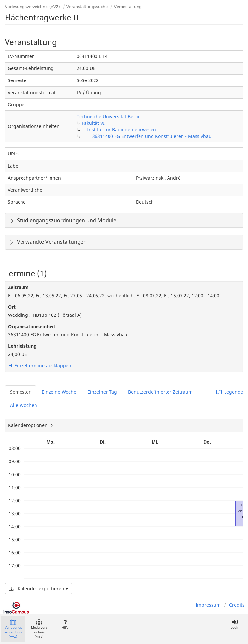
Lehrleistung (22, 346)
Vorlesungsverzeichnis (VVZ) (32, 7)
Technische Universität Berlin (109, 117)
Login (235, 624)
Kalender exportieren (39, 588)
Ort (12, 307)
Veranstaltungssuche (87, 7)
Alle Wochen (24, 405)
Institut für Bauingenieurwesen (122, 130)
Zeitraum (18, 287)
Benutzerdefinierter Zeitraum (160, 392)
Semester (20, 392)
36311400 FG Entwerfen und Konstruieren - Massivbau (152, 136)
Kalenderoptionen (29, 425)
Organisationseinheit (32, 326)
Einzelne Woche (59, 392)
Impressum (208, 605)
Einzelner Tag (102, 392)
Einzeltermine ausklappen (40, 366)
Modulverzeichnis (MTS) (39, 629)
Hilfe (65, 624)
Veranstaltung (128, 7)
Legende (230, 392)
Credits (237, 605)
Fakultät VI (93, 123)
